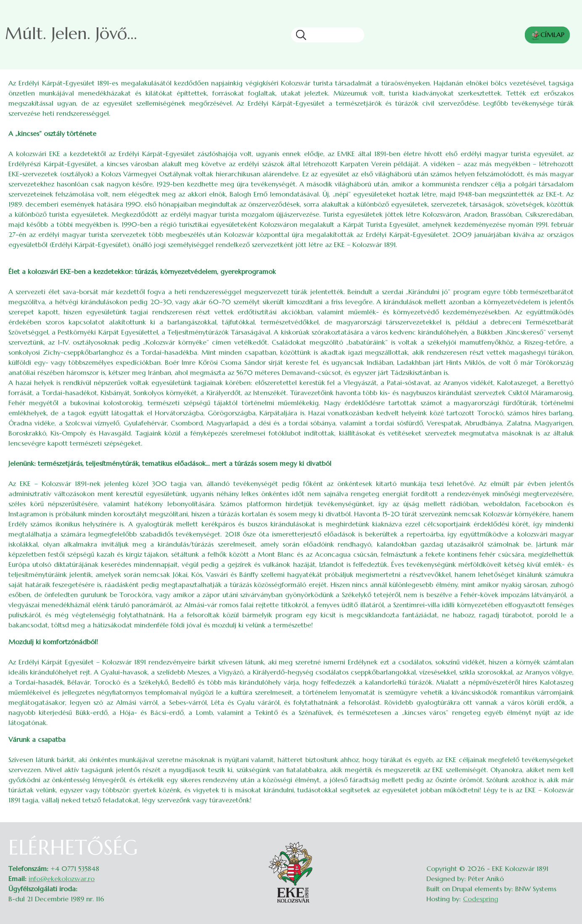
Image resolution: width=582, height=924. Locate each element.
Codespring (481, 899)
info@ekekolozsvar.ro (62, 879)
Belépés (565, 841)
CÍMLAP (547, 35)
